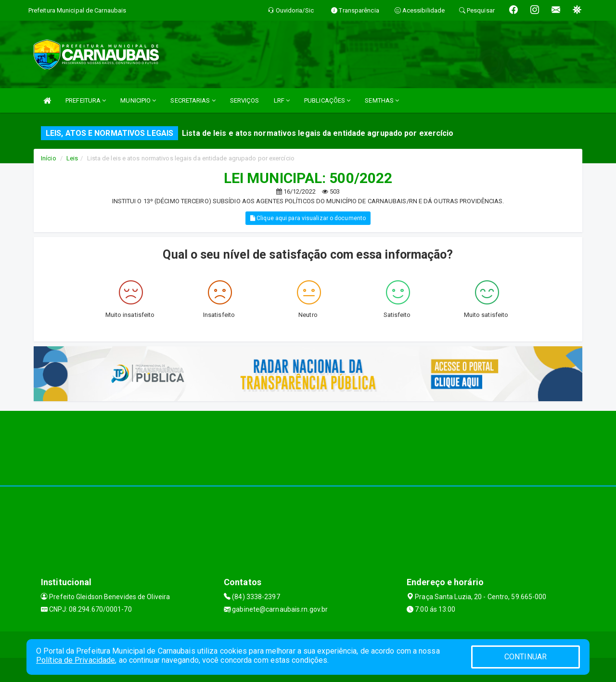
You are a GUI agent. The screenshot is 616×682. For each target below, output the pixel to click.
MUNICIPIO (138, 100)
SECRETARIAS (193, 100)
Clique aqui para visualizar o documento (308, 218)
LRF (282, 100)
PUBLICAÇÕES (327, 100)
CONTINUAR (526, 657)
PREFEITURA (86, 100)
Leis (72, 158)
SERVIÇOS (245, 100)
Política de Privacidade (76, 660)
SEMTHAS (382, 100)
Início (49, 158)
